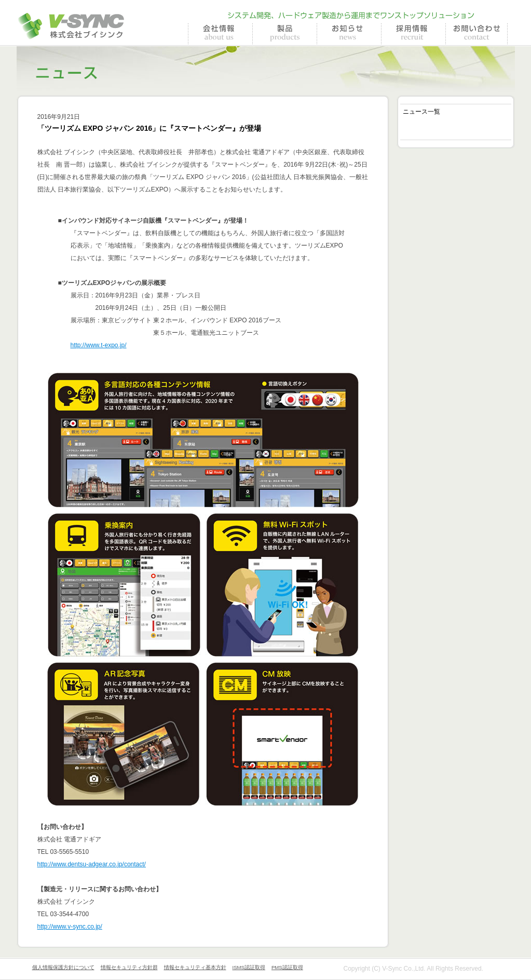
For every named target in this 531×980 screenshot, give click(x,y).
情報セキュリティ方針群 (129, 967)
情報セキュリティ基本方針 (195, 967)
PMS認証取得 (287, 967)
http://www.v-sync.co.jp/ (70, 927)
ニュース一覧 (421, 112)
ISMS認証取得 (249, 967)
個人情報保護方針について (63, 967)
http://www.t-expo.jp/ (99, 345)
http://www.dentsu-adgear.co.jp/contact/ (92, 864)
